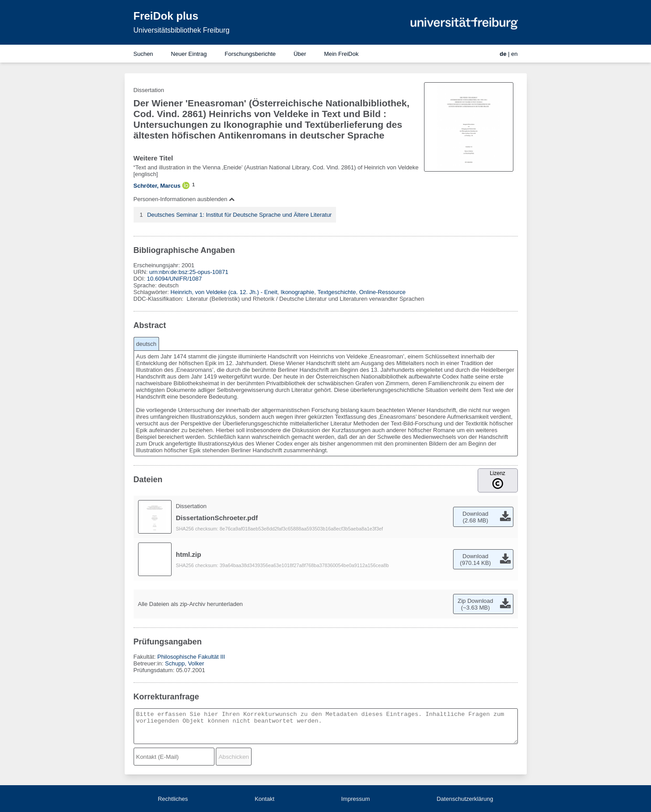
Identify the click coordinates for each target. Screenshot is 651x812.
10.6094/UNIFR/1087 (174, 279)
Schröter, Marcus (157, 186)
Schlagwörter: (152, 292)
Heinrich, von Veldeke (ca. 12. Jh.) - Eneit (224, 292)
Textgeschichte (336, 292)
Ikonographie (297, 292)
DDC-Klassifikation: (160, 299)
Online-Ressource (382, 292)
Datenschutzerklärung (465, 799)
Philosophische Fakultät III (191, 657)
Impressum (355, 799)
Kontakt (265, 799)
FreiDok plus (166, 16)
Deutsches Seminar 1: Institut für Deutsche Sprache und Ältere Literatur (239, 215)
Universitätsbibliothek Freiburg (182, 30)
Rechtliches (173, 799)
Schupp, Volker (184, 663)
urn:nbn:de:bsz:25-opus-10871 (189, 272)
